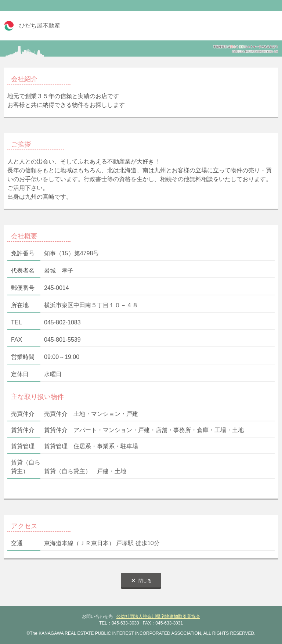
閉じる (145, 581)
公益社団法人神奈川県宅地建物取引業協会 (158, 616)
